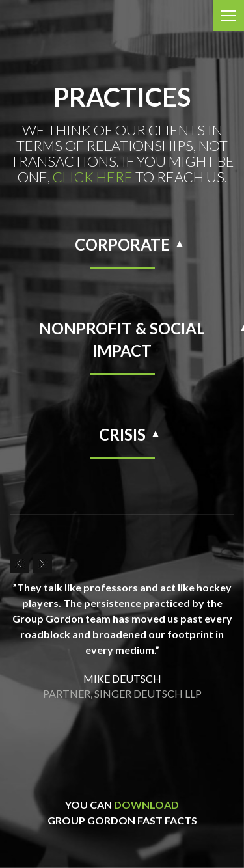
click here (93, 177)
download (146, 805)
